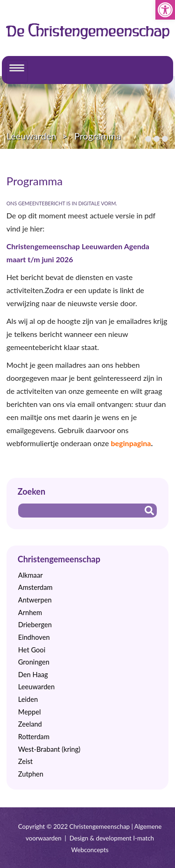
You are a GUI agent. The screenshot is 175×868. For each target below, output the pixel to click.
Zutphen (31, 774)
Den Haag (33, 675)
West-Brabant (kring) (49, 749)
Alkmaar (31, 575)
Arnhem (30, 612)
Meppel (30, 712)
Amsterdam (35, 587)
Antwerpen (35, 600)
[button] (165, 10)
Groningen (34, 662)
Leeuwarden (31, 136)
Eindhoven (34, 637)
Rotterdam (34, 737)
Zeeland (30, 724)
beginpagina (131, 443)
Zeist (25, 761)
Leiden (28, 699)
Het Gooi (32, 650)
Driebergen (35, 625)
